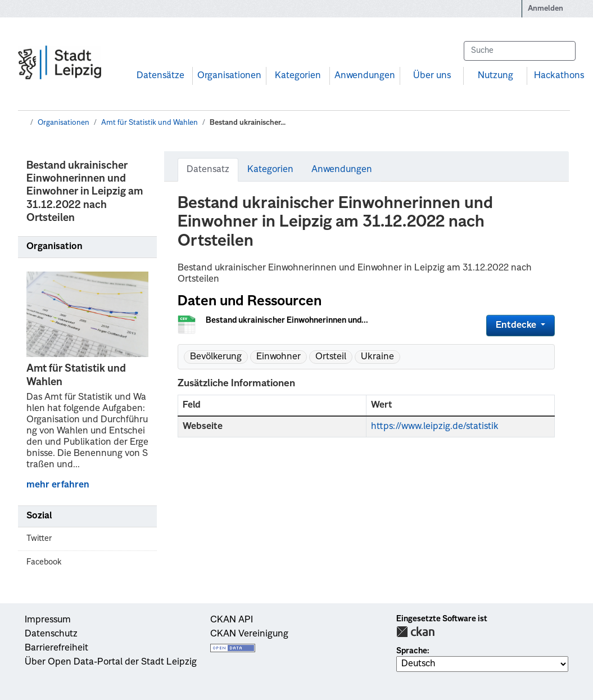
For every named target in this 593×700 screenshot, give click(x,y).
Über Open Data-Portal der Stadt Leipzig (111, 662)
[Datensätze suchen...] (519, 51)
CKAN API (232, 620)
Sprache (412, 651)
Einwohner (279, 357)
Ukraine (377, 357)
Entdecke (517, 326)
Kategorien (298, 76)
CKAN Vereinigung (249, 634)
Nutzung (495, 76)
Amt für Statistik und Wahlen (150, 123)
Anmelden (546, 9)
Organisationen (229, 76)
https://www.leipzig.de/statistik (435, 427)
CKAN (415, 632)
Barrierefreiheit (56, 648)
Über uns (432, 76)
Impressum (48, 620)
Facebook (44, 562)
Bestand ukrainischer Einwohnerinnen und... (287, 320)
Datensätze (160, 76)
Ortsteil (331, 357)
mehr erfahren (58, 485)
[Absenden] (562, 51)
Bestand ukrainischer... (248, 123)
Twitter (39, 539)
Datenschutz (51, 634)
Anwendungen (365, 76)
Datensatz (208, 170)
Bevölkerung (216, 357)
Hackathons (559, 76)
